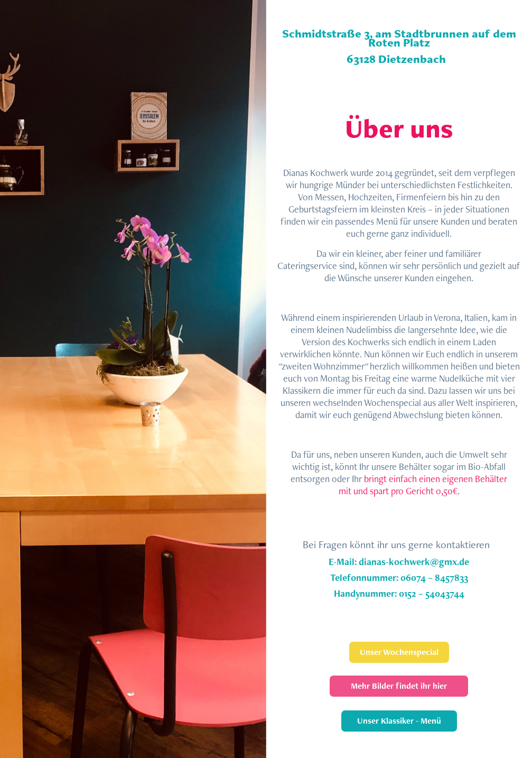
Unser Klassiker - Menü (399, 721)
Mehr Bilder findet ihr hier (399, 686)
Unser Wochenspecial (399, 652)
